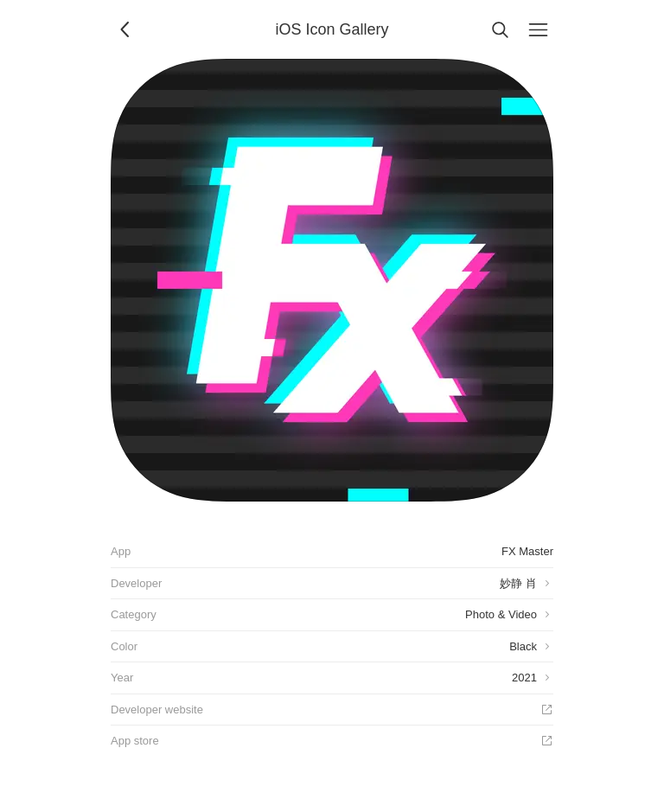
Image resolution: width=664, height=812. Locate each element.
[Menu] (538, 29)
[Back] (126, 29)
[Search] (500, 29)
